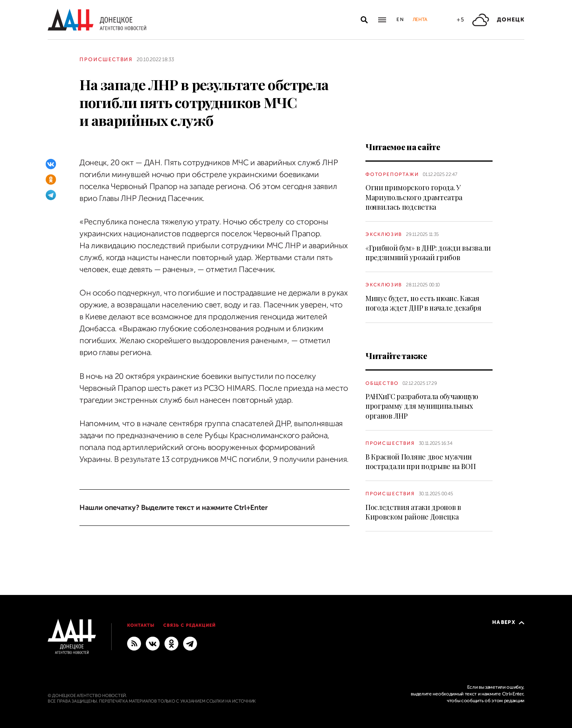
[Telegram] (51, 195)
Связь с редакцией (189, 625)
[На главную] (97, 20)
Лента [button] (420, 19)
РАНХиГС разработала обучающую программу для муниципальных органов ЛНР (422, 406)
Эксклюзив (384, 234)
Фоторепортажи (392, 174)
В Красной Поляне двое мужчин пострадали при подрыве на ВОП (421, 462)
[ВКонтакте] (51, 164)
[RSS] (134, 643)
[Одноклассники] (51, 180)
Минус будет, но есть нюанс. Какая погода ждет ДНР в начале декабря (423, 303)
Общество (382, 383)
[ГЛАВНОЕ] (190, 643)
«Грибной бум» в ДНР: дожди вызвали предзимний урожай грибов (428, 253)
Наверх (508, 622)
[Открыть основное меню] (382, 20)
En (401, 19)
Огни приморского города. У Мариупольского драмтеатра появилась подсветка (414, 197)
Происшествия (106, 59)
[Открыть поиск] (364, 20)
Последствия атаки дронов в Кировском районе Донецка (413, 512)
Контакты (141, 625)
